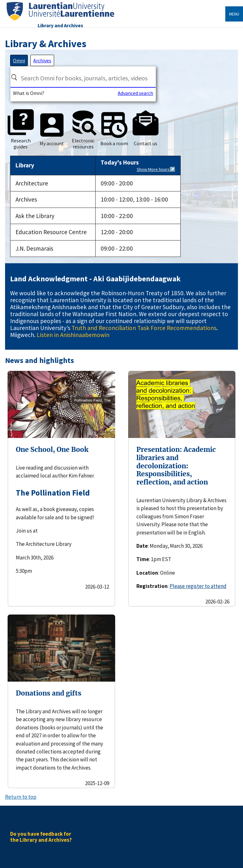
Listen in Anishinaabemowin (73, 335)
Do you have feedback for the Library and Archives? (41, 837)
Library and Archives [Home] (60, 25)
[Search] (14, 77)
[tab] (19, 60)
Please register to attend (198, 586)
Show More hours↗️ (156, 169)
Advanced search (135, 93)
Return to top (21, 797)
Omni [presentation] (19, 60)
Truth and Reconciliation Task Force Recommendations (144, 328)
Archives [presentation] (42, 60)
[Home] (60, 21)
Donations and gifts (49, 693)
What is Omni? (29, 93)
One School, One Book (52, 450)
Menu (234, 14)
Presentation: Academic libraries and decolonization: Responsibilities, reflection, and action (176, 466)
